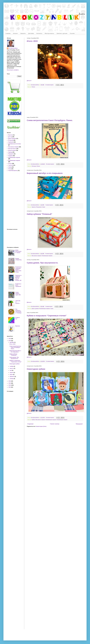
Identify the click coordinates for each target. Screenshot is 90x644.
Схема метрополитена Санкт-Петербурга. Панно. (50, 120)
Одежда (10, 152)
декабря (12, 342)
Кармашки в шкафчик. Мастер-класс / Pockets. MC (18, 278)
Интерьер (34, 166)
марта (11, 375)
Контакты (39, 33)
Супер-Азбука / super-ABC (18, 294)
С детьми (11, 165)
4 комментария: (49, 306)
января (12, 379)
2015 (10, 341)
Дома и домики (35, 309)
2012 (10, 385)
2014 (10, 381)
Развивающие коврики (47, 256)
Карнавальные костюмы (15, 144)
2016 (10, 339)
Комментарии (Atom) (41, 426)
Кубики (33, 420)
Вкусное (10, 135)
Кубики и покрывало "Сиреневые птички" (47, 316)
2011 (10, 387)
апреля (12, 373)
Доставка (31, 33)
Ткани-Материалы (13, 171)
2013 (10, 383)
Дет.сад (10, 137)
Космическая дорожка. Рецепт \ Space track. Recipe (18, 269)
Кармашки (11, 142)
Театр (10, 169)
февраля (12, 377)
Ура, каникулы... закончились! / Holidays (18, 311)
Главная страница (55, 424)
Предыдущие (79, 424)
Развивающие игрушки (51, 420)
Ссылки (72, 33)
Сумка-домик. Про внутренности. (42, 263)
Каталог (15, 33)
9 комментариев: (49, 254)
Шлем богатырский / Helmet (18, 251)
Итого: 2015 (32, 41)
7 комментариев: (49, 205)
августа (12, 368)
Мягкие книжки (12, 150)
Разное (33, 87)
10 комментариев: (50, 164)
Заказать (23, 33)
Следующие (30, 424)
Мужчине (18, 326)
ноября (12, 366)
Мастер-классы (49, 33)
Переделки (11, 154)
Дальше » (29, 81)
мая (11, 370)
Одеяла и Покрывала (37, 207)
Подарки (10, 156)
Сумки (44, 207)
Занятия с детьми (62, 33)
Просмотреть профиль (13, 70)
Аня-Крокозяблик (13, 48)
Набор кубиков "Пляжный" (40, 214)
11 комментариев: (50, 361)
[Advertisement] (55, 103)
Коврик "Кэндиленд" (18, 260)
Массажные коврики (36, 256)
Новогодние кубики (36, 369)
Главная (8, 33)
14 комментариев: (50, 85)
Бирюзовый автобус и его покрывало (45, 173)
